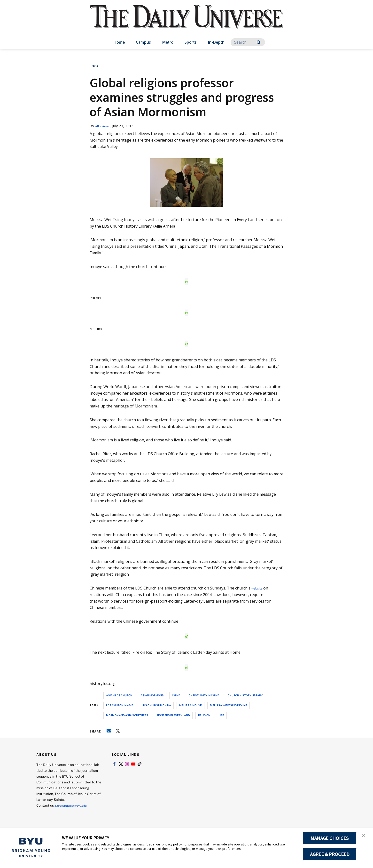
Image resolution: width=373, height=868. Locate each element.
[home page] (186, 22)
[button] (365, 837)
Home (119, 42)
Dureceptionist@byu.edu (75, 805)
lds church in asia (120, 705)
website (258, 588)
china (176, 695)
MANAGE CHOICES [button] (330, 838)
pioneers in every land (173, 715)
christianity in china (204, 695)
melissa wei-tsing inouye (229, 705)
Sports (191, 42)
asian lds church (119, 695)
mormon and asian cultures (127, 715)
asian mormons (152, 695)
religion (204, 715)
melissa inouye (190, 705)
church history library (245, 695)
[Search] (248, 42)
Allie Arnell (105, 126)
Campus (143, 42)
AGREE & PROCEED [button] (330, 854)
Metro (168, 42)
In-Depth (216, 42)
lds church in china (156, 705)
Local (95, 66)
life (221, 715)
